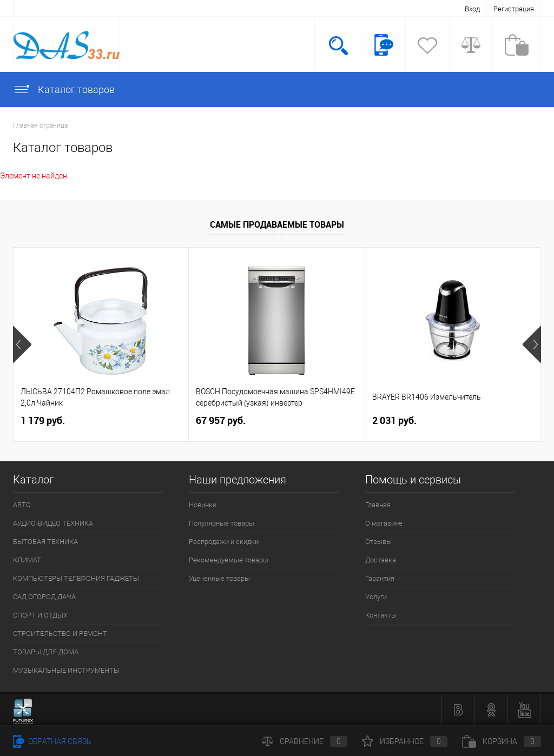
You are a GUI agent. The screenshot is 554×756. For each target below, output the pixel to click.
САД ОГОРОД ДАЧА (44, 597)
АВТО (22, 505)
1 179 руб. (43, 420)
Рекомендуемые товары (229, 560)
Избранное (405, 741)
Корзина (502, 741)
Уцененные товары (219, 578)
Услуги (376, 597)
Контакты (381, 615)
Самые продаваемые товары (277, 224)
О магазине (384, 523)
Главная (378, 505)
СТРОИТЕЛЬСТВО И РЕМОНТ (60, 634)
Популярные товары (222, 523)
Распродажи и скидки (224, 542)
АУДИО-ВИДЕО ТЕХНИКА (53, 523)
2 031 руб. (394, 420)
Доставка (381, 560)
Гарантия (380, 578)
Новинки (203, 505)
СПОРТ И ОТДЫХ (40, 615)
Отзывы (378, 542)
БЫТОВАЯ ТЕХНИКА (45, 542)
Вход (472, 9)
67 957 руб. (221, 420)
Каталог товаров (64, 89)
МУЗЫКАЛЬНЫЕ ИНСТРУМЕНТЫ (66, 670)
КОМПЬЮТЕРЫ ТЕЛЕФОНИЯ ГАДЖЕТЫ (76, 578)
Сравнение (305, 741)
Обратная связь (52, 741)
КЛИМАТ (27, 560)
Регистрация (514, 9)
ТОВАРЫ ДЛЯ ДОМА (46, 652)
